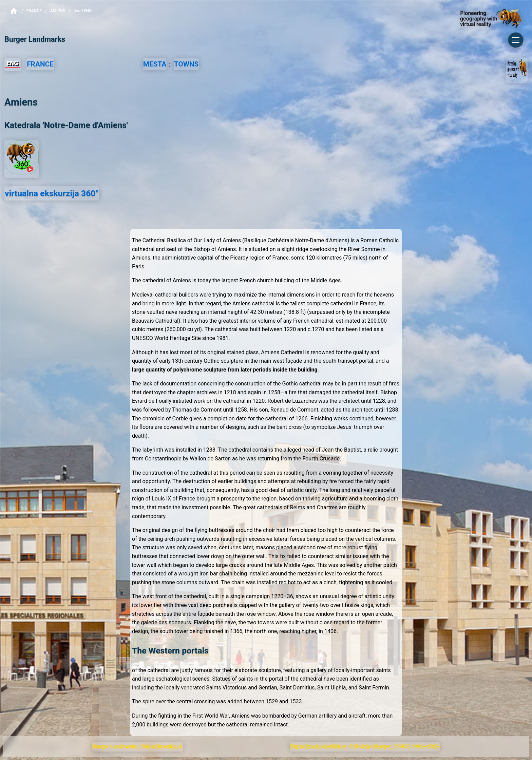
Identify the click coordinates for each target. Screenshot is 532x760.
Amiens (58, 11)
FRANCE (40, 64)
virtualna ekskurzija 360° (52, 193)
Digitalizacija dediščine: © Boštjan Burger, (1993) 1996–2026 (365, 747)
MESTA (155, 64)
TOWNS (186, 64)
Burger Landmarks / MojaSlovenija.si (138, 747)
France (34, 11)
